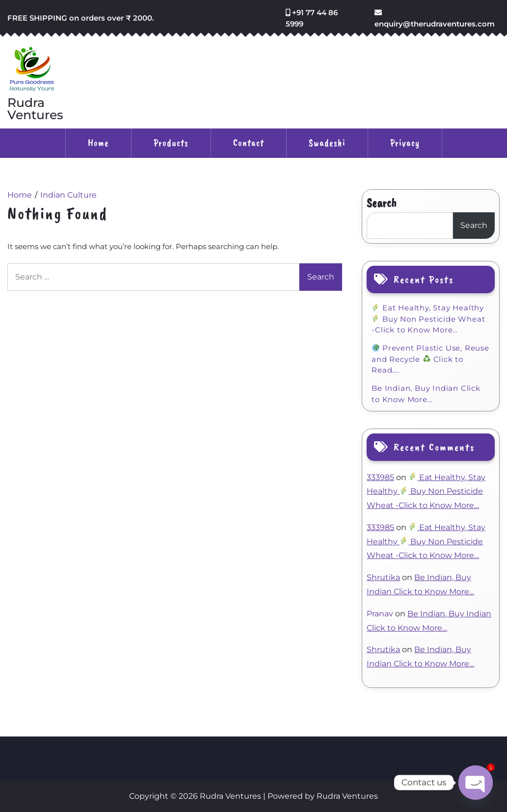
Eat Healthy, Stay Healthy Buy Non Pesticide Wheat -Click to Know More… (428, 319)
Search (382, 203)
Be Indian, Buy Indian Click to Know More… (426, 394)
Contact (249, 143)
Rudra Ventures (35, 109)
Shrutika (383, 577)
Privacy (405, 143)
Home (98, 143)
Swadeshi (327, 143)
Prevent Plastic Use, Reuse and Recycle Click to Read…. (430, 359)
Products (171, 143)
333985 (380, 477)
